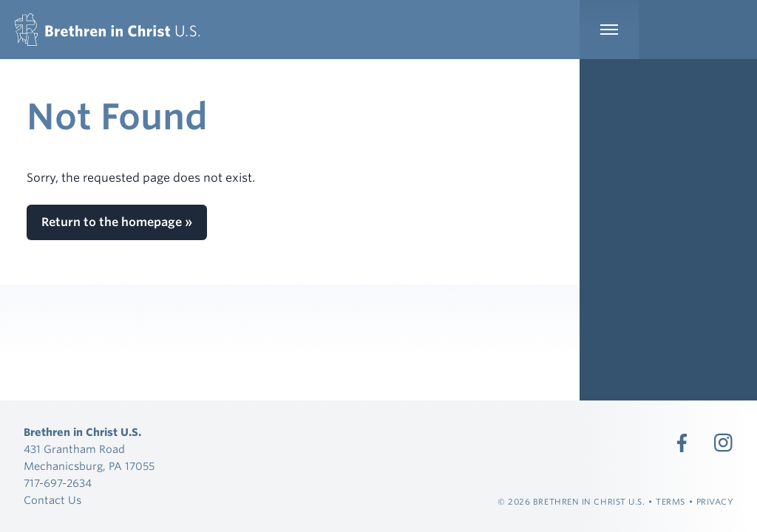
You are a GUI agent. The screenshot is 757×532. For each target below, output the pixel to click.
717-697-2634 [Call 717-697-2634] (58, 483)
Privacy (715, 502)
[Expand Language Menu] (698, 30)
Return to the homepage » (117, 222)
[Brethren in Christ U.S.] (107, 30)
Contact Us (52, 500)
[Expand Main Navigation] (609, 30)
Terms (671, 502)
